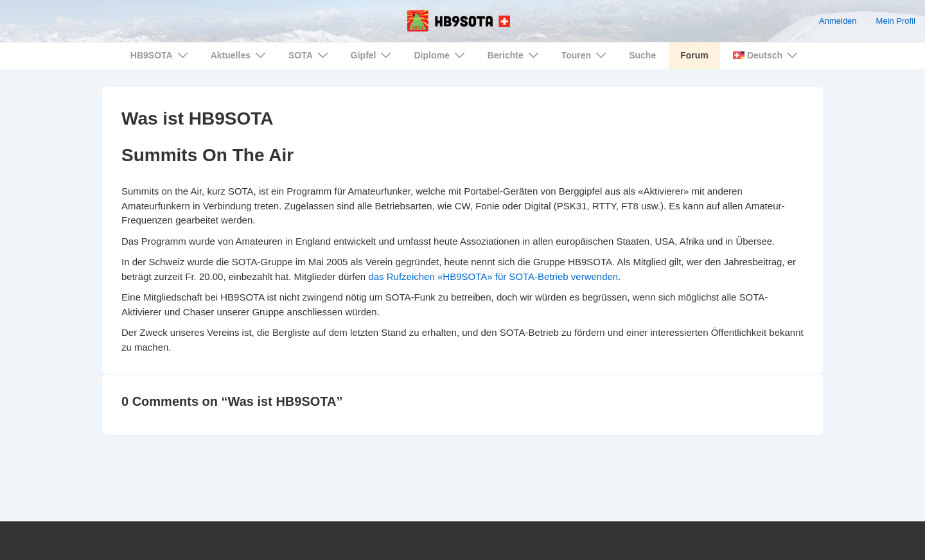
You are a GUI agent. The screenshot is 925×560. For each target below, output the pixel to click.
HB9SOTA (161, 55)
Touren (586, 55)
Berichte (515, 55)
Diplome (441, 55)
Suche (642, 55)
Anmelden (838, 21)
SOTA (310, 55)
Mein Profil (896, 21)
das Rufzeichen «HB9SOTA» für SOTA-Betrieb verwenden (493, 276)
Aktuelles (240, 55)
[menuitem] (764, 56)
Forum (694, 55)
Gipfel (373, 55)
